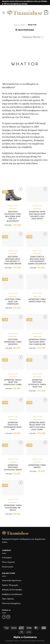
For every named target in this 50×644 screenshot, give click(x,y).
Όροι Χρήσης (8, 599)
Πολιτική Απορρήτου (11, 603)
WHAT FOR (13, 206)
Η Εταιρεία (7, 558)
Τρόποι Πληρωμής (10, 585)
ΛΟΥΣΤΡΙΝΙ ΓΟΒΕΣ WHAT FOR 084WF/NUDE (13, 302)
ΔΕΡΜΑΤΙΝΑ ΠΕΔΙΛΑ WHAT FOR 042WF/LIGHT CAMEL (13, 382)
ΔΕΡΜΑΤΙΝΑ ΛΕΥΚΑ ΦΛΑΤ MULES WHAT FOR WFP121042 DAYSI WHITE (37, 215)
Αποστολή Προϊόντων (12, 580)
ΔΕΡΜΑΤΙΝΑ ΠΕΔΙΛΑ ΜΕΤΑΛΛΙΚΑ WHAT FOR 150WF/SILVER (37, 342)
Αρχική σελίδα (19, 25)
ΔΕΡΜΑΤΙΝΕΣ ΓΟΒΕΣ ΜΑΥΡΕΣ (37, 466)
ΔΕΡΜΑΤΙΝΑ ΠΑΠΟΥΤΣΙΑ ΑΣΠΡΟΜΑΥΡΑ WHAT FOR (13, 426)
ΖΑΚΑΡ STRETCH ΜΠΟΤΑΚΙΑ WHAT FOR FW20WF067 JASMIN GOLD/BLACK (37, 260)
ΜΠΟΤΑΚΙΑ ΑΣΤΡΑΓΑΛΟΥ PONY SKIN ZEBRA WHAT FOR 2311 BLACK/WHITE (13, 216)
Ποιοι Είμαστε (8, 562)
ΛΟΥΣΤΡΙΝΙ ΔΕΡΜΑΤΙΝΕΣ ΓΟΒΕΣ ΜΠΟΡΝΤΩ (13, 342)
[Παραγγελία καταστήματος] (32, 37)
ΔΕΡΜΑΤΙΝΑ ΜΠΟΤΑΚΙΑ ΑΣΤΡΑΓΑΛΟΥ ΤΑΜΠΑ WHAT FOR (37, 383)
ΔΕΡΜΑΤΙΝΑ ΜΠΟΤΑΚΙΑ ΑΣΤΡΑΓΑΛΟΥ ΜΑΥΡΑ (13, 467)
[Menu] (4, 13)
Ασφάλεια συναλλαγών (12, 594)
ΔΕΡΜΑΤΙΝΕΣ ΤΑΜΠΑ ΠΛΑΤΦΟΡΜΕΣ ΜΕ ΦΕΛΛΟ (13, 508)
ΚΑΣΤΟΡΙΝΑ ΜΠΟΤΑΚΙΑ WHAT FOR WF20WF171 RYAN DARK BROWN (13, 260)
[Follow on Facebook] (4, 617)
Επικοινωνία (8, 567)
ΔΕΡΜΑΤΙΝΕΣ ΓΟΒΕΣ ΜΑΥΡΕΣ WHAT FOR (37, 300)
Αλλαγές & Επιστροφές (12, 590)
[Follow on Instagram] (8, 617)
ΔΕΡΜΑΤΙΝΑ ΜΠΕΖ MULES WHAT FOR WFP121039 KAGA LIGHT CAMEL (37, 426)
